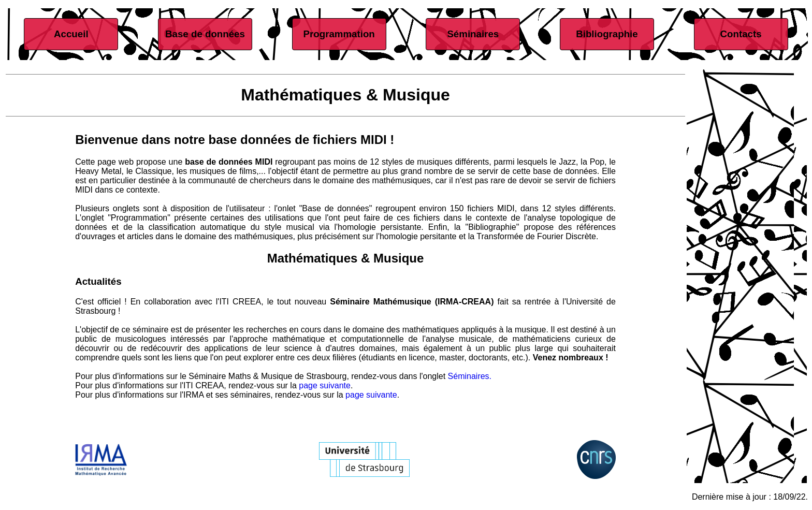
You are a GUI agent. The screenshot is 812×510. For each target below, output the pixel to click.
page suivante (325, 385)
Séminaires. (470, 376)
